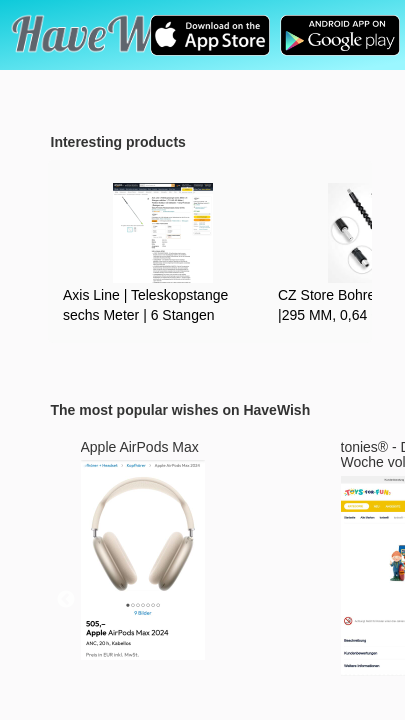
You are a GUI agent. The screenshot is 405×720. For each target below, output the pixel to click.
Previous (66, 600)
